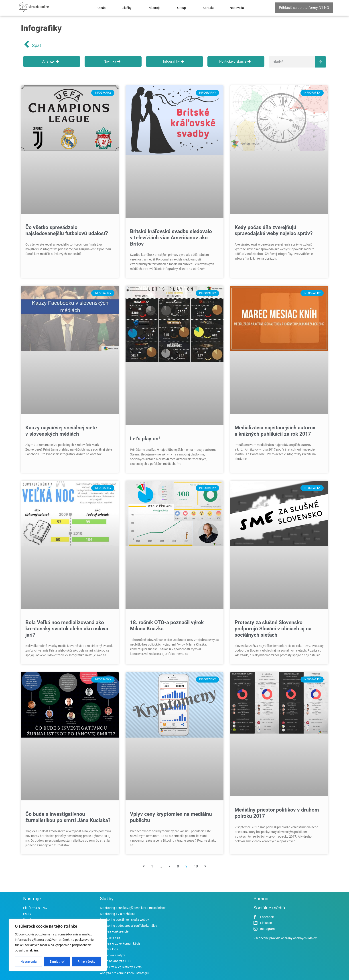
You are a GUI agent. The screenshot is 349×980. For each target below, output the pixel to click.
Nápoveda (237, 8)
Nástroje (154, 8)
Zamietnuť (57, 962)
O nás (101, 8)
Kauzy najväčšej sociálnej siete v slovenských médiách (61, 431)
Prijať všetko (86, 962)
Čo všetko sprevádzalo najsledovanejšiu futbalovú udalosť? (67, 231)
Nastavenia (29, 962)
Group (182, 8)
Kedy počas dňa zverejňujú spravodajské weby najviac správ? (274, 231)
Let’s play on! (145, 439)
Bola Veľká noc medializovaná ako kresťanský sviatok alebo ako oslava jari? (67, 629)
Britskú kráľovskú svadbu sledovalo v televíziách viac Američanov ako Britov (171, 238)
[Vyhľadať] (320, 62)
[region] (58, 945)
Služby (127, 8)
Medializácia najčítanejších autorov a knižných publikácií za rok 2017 (275, 431)
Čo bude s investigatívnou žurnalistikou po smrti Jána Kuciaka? (68, 817)
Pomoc (261, 899)
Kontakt (208, 8)
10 (196, 866)
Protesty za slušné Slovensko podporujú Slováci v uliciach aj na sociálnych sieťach (273, 629)
